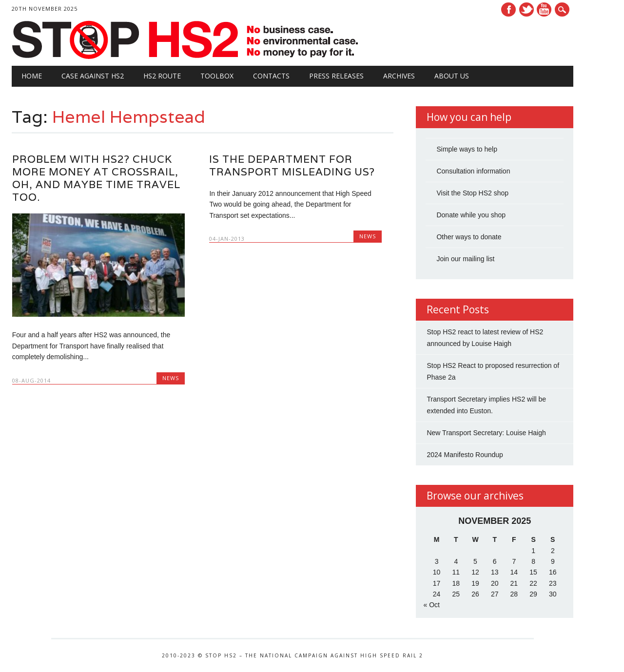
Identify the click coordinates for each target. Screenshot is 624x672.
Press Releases (336, 76)
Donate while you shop (471, 215)
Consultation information (473, 171)
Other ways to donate (469, 237)
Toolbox (217, 76)
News (171, 378)
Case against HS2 (93, 76)
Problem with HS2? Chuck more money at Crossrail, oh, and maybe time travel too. (96, 178)
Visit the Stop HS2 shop (472, 193)
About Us (452, 76)
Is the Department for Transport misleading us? (292, 165)
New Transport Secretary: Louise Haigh (486, 433)
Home (32, 76)
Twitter (526, 10)
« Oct (431, 605)
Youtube (544, 10)
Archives (399, 76)
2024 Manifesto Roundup (465, 455)
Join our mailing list (465, 259)
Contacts (271, 76)
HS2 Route (162, 76)
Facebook (508, 10)
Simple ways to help (467, 149)
